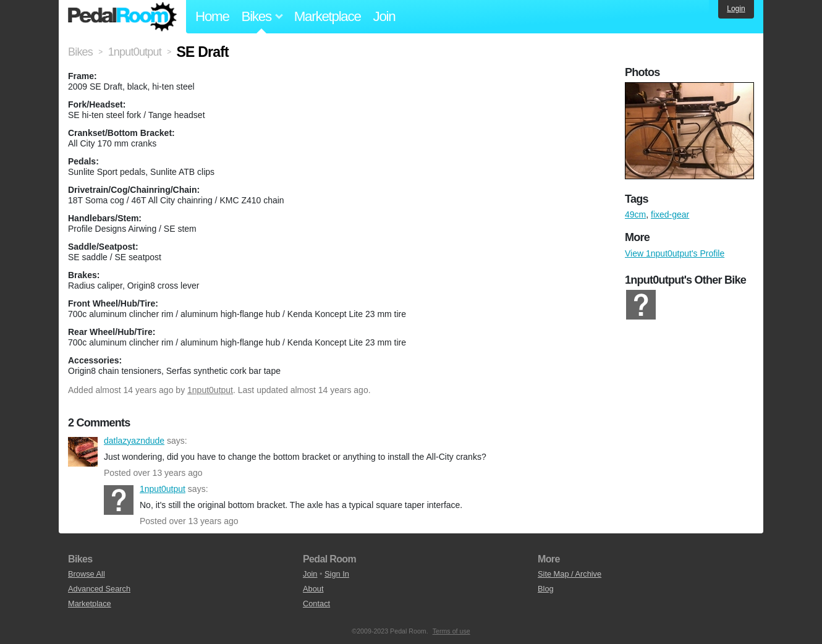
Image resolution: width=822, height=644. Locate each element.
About (313, 589)
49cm (635, 214)
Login (736, 9)
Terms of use (451, 631)
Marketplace (328, 16)
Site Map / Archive (570, 574)
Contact (316, 604)
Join (384, 16)
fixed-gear (670, 214)
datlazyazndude (83, 452)
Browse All (87, 574)
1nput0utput (210, 390)
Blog (546, 589)
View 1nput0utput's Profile (675, 253)
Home (212, 16)
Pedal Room (122, 17)
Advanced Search (99, 589)
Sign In (337, 574)
